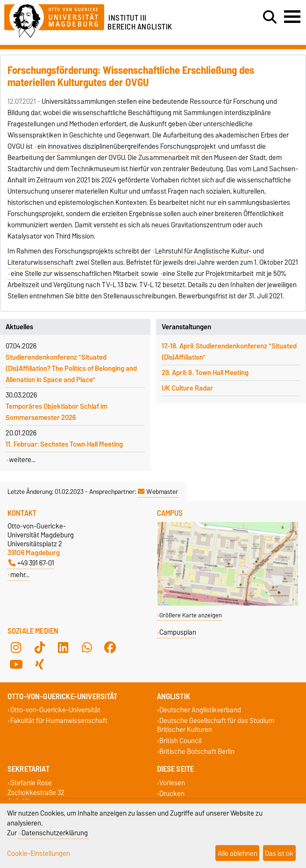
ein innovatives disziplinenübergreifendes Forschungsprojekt (127, 146)
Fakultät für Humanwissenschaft (59, 721)
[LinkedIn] (63, 648)
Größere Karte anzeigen (191, 615)
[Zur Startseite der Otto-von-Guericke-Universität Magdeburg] (54, 19)
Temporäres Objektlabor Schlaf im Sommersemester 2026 (57, 412)
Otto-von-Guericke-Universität (55, 710)
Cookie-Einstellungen (39, 853)
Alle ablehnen (238, 853)
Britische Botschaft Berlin (197, 751)
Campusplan (178, 632)
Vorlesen (172, 783)
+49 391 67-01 (31, 563)
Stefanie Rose (31, 783)
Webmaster (158, 492)
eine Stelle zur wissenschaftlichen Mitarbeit (75, 274)
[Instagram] (16, 648)
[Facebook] (110, 648)
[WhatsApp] (87, 648)
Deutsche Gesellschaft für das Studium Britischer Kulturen (216, 725)
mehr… (20, 575)
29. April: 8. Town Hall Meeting (205, 373)
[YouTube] (16, 665)
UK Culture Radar (187, 388)
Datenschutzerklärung (55, 833)
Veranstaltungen (186, 327)
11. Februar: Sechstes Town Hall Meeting (64, 444)
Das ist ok (279, 853)
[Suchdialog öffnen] (270, 17)
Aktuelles (19, 327)
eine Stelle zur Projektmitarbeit (208, 274)
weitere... (22, 460)
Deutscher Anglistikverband (200, 710)
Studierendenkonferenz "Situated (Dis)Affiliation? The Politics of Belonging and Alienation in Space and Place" (71, 369)
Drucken (172, 793)
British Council (180, 741)
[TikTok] (40, 648)
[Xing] (40, 665)
